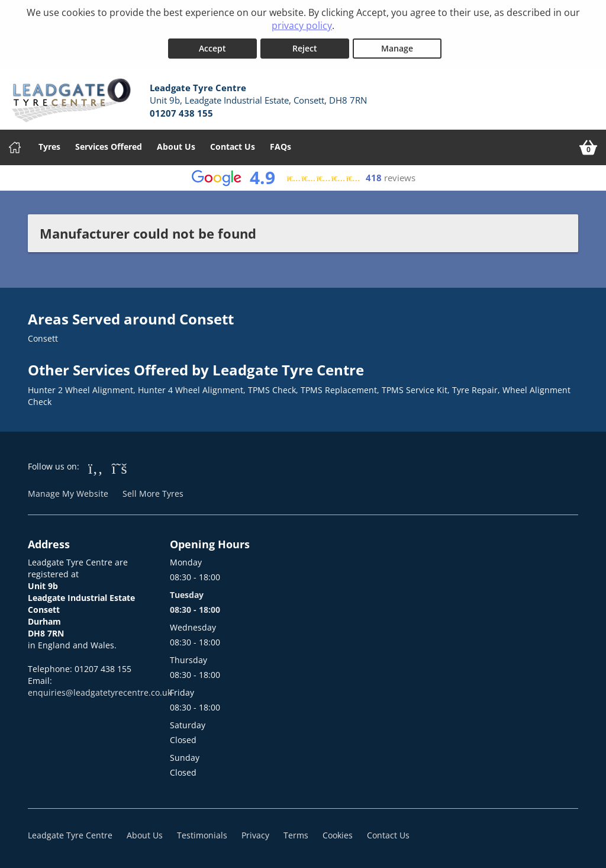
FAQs (281, 147)
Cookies (338, 835)
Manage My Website (68, 494)
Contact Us (233, 147)
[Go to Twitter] (120, 468)
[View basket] (588, 147)
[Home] (15, 147)
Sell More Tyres (153, 494)
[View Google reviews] (303, 178)
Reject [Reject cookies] (305, 48)
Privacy (255, 835)
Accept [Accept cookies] (212, 48)
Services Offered (109, 147)
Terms (296, 835)
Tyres (49, 147)
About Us (176, 147)
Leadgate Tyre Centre (70, 835)
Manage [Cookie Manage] (397, 48)
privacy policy (302, 25)
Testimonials (202, 835)
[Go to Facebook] (96, 468)
